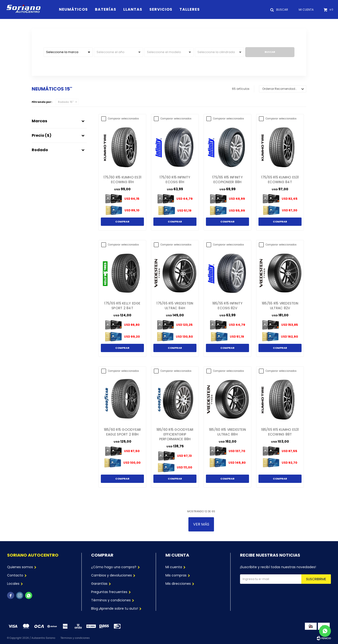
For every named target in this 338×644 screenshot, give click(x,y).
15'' (66, 102)
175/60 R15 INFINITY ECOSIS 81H (175, 180)
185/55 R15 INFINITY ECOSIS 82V (228, 306)
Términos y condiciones (111, 600)
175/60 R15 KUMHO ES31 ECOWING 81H (122, 180)
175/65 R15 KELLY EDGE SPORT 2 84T (122, 306)
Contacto (15, 575)
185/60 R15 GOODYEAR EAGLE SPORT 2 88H (122, 432)
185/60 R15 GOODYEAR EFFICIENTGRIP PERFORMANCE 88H (175, 434)
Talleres (190, 9)
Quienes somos (20, 567)
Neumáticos (73, 9)
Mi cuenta (174, 567)
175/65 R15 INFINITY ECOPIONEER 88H (227, 180)
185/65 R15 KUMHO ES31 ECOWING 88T (280, 432)
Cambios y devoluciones (111, 575)
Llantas (133, 9)
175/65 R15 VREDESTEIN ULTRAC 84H (175, 306)
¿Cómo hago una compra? (114, 567)
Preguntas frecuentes (109, 592)
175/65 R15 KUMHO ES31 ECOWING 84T (280, 180)
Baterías (106, 9)
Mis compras (176, 575)
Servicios (161, 9)
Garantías (99, 584)
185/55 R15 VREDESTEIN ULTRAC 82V (280, 306)
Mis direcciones (178, 584)
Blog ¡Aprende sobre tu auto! (115, 608)
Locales (13, 584)
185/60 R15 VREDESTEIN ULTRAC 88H (227, 432)
